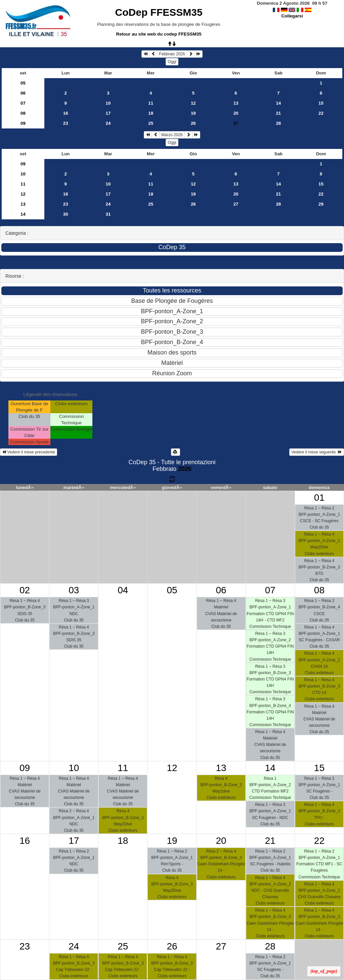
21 (278, 113)
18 (151, 113)
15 (321, 103)
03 (74, 590)
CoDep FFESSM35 (159, 12)
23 (66, 123)
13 (236, 103)
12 (193, 103)
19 (193, 113)
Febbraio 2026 (172, 54)
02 (25, 590)
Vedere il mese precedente (29, 452)
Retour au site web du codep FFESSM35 (159, 34)
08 (23, 113)
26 (193, 123)
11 (151, 103)
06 (23, 93)
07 (23, 103)
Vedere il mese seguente (317, 452)
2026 (185, 469)
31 (108, 214)
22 (321, 113)
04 (123, 590)
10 (108, 103)
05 (23, 83)
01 (319, 498)
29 (321, 204)
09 (23, 123)
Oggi (172, 62)
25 (151, 123)
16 (66, 113)
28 (278, 123)
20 (236, 113)
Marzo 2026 (172, 135)
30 (66, 214)
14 (278, 103)
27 (236, 204)
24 (108, 123)
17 (108, 113)
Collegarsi (292, 16)
